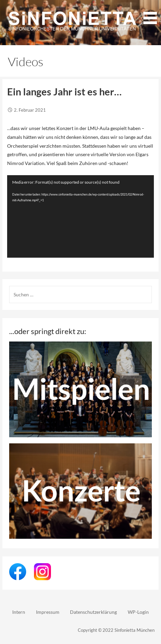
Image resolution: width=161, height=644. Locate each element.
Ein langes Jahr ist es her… (64, 92)
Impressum (48, 612)
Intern (19, 612)
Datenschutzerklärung (93, 612)
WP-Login (138, 612)
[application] (80, 216)
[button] (150, 13)
